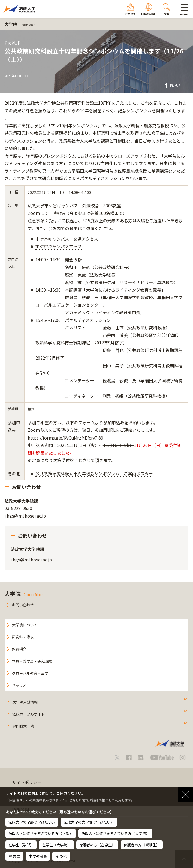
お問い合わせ (23, 605)
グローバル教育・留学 (30, 673)
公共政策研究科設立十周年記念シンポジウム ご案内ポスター (94, 473)
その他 (61, 856)
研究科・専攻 (23, 637)
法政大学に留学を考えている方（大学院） (115, 833)
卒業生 (14, 856)
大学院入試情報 (25, 702)
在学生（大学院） (56, 845)
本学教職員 (38, 856)
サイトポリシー (27, 782)
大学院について (25, 625)
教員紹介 (19, 649)
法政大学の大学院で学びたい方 (89, 822)
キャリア (19, 685)
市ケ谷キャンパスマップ (59, 246)
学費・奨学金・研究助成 (32, 661)
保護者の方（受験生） (142, 845)
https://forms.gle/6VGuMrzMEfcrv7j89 (65, 438)
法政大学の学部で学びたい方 (32, 822)
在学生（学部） (21, 845)
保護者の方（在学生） (97, 845)
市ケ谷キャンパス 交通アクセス (67, 239)
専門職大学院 (23, 726)
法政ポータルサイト (29, 714)
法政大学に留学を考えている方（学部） (41, 833)
